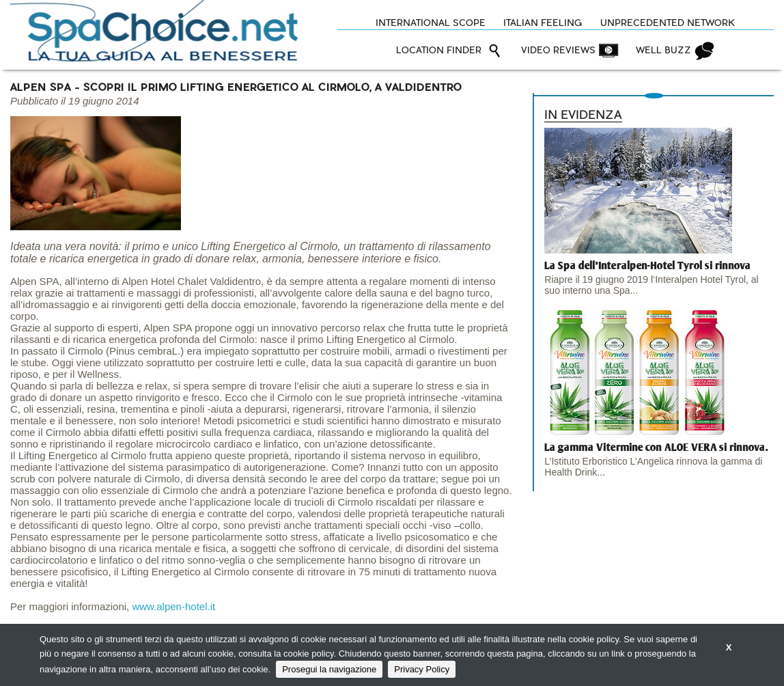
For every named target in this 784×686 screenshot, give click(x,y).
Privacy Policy (422, 669)
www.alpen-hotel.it (173, 606)
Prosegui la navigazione (329, 669)
